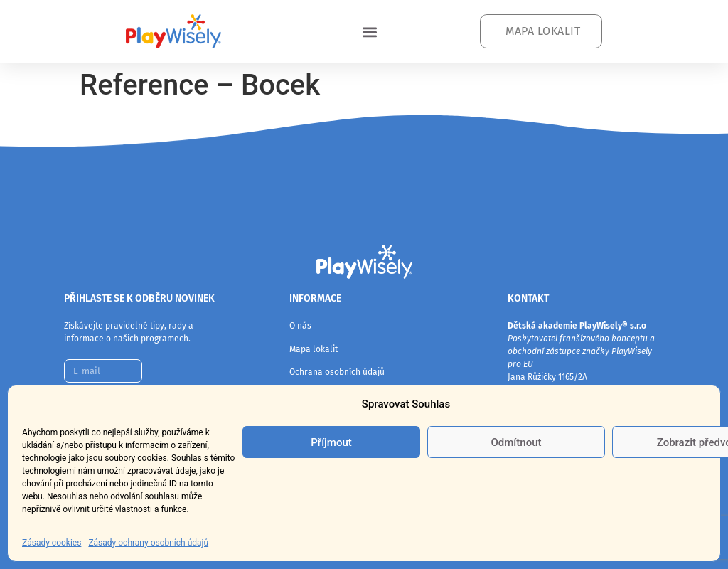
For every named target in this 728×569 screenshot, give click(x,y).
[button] (369, 32)
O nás (300, 326)
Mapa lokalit (314, 349)
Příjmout (331, 442)
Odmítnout (516, 442)
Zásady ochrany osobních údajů (148, 543)
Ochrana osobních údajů (337, 372)
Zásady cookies (52, 543)
